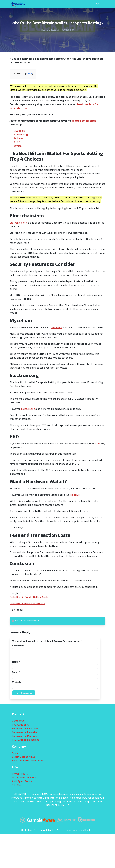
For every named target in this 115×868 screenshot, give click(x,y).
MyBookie (19, 131)
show (29, 74)
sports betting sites (84, 121)
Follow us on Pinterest (25, 736)
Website (17, 682)
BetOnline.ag (21, 134)
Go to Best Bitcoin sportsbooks (27, 603)
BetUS (17, 142)
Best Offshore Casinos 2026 (28, 760)
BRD (97, 443)
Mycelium (56, 327)
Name (16, 662)
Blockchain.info (18, 223)
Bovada (17, 146)
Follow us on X (20, 724)
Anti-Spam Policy (22, 781)
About (15, 753)
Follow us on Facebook (25, 728)
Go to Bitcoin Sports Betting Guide (29, 597)
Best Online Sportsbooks (27, 621)
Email (16, 672)
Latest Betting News (24, 757)
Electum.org (28, 409)
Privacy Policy (20, 774)
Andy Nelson (67, 30)
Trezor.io (75, 495)
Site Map (17, 785)
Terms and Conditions (24, 777)
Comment (18, 646)
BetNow (18, 138)
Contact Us (18, 721)
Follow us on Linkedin (24, 732)
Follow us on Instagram (25, 740)
